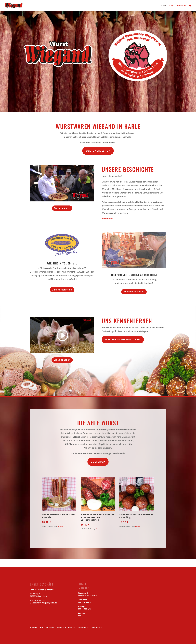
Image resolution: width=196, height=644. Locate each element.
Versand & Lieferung (66, 627)
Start (164, 6)
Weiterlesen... (62, 208)
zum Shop (98, 462)
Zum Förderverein (62, 290)
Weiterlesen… (108, 219)
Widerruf (50, 627)
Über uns (182, 6)
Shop (172, 6)
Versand (60, 526)
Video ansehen (62, 360)
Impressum (97, 627)
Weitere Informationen (123, 339)
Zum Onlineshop (98, 151)
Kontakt (33, 627)
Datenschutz (84, 627)
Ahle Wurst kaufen (134, 292)
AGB (42, 627)
